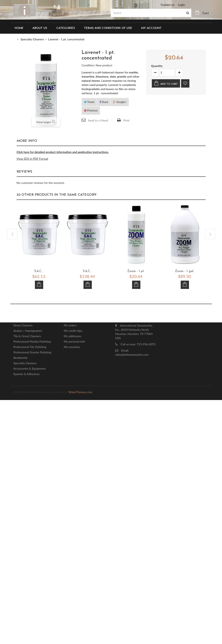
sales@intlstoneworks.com (132, 353)
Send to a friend (98, 119)
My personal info (74, 340)
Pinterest (91, 109)
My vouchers (72, 345)
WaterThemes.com (80, 391)
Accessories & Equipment (30, 367)
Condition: (88, 64)
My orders (70, 324)
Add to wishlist (185, 82)
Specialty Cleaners (25, 362)
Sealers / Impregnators (28, 329)
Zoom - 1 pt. (136, 270)
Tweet (89, 100)
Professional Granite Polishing (32, 351)
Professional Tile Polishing (30, 345)
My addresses (72, 335)
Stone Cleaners (23, 324)
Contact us (167, 4)
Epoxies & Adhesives (27, 372)
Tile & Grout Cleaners (27, 335)
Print (126, 119)
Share (104, 100)
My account (77, 315)
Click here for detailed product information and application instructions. (63, 150)
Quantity (157, 64)
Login (181, 4)
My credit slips (73, 329)
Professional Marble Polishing (32, 340)
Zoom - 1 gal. (185, 270)
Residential (20, 356)
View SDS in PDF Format (33, 157)
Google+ (120, 100)
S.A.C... (39, 270)
